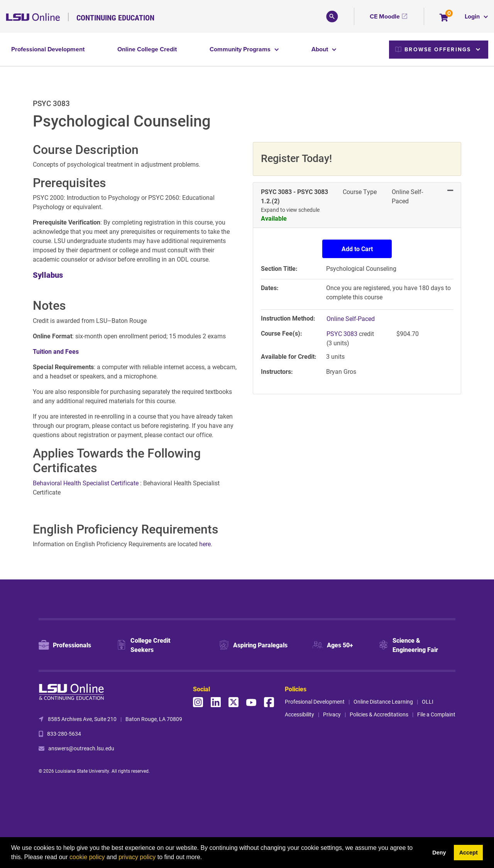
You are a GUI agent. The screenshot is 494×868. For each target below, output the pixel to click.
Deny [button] (439, 853)
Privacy (332, 714)
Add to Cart (357, 249)
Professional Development (48, 49)
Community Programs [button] (241, 49)
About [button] (321, 49)
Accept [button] (469, 853)
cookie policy (87, 857)
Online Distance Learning (383, 702)
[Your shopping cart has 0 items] (444, 18)
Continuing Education (115, 17)
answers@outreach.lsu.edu (81, 748)
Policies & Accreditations (379, 714)
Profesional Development (315, 702)
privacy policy (137, 857)
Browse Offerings (433, 49)
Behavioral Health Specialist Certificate (86, 483)
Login (473, 16)
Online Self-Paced (351, 318)
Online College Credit (147, 49)
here (205, 544)
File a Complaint (436, 714)
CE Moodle (385, 16)
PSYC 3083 (343, 334)
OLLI (428, 702)
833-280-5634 (64, 734)
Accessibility (299, 714)
